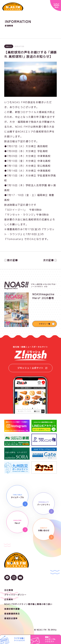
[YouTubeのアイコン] (20, 578)
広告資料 (9, 599)
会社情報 (9, 590)
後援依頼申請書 (12, 609)
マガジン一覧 (45, 324)
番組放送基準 (11, 618)
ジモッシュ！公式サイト (32, 368)
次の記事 (50, 260)
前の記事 (11, 260)
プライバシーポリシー (15, 595)
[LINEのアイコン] (7, 578)
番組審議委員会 (12, 614)
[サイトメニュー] (56, 5)
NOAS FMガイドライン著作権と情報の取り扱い (28, 604)
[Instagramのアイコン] (14, 578)
